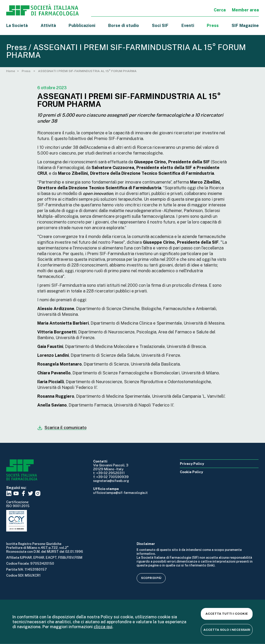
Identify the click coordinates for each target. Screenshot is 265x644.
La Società (17, 26)
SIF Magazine (245, 26)
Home (11, 71)
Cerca (220, 10)
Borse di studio (124, 26)
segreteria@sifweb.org (111, 481)
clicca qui (103, 627)
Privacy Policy (192, 464)
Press (213, 26)
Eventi (188, 26)
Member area (245, 10)
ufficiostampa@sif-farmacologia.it (120, 493)
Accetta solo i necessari (227, 629)
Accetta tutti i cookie (227, 614)
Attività (48, 26)
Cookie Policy (191, 472)
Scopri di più (151, 578)
